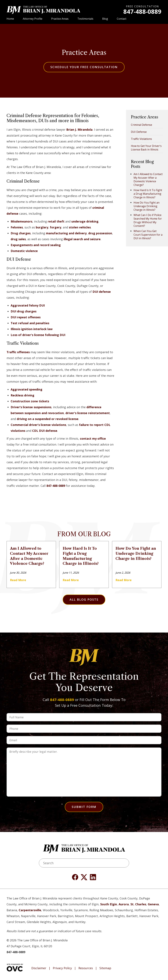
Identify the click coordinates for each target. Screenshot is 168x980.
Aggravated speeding (26, 389)
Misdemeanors (21, 221)
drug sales (18, 239)
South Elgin (109, 904)
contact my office (93, 439)
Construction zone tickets (30, 401)
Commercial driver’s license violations (38, 425)
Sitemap (105, 968)
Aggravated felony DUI (28, 305)
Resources (86, 968)
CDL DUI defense (45, 431)
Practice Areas (60, 19)
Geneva (153, 904)
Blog (105, 19)
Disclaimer (39, 968)
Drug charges (21, 233)
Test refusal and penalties (30, 323)
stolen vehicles (80, 227)
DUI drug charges (24, 311)
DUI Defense (139, 132)
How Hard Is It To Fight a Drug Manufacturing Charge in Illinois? (148, 194)
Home (10, 19)
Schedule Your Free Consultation (84, 67)
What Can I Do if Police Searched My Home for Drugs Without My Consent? (148, 220)
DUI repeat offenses (26, 317)
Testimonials (85, 19)
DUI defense (102, 292)
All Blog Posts (84, 599)
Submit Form (84, 807)
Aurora (124, 904)
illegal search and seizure (82, 239)
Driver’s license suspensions (31, 407)
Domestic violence (24, 251)
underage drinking (85, 221)
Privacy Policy (62, 968)
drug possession (100, 233)
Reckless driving (22, 395)
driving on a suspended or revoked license (48, 419)
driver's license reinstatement (88, 413)
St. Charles (138, 904)
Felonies (17, 227)
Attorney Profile (33, 19)
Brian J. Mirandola (79, 130)
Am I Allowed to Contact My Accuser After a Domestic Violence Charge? (148, 179)
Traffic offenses (18, 352)
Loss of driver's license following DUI (38, 335)
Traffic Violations (141, 139)
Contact (122, 19)
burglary (42, 227)
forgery (56, 227)
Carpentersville (30, 910)
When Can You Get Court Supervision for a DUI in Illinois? (148, 235)
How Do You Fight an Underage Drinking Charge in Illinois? (147, 206)
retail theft (56, 221)
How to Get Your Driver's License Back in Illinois (146, 148)
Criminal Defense (142, 125)
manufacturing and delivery (66, 233)
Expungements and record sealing (36, 245)
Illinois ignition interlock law (32, 329)
